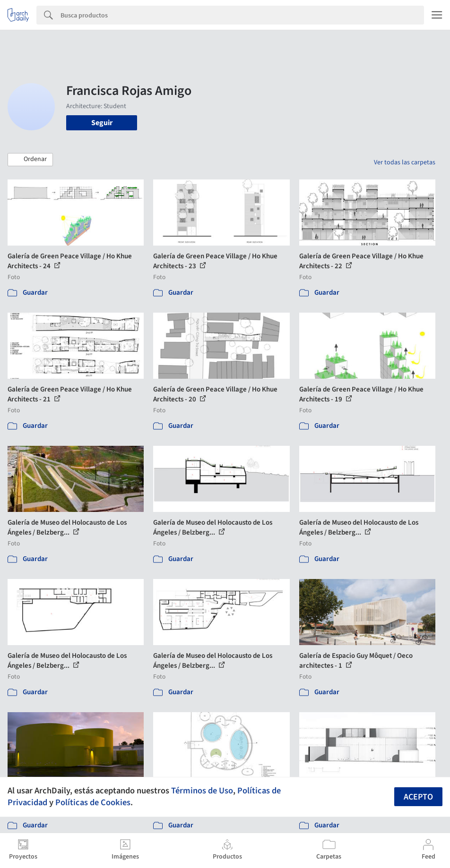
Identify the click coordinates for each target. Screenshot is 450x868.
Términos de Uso (202, 791)
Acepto (418, 797)
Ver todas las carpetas (405, 162)
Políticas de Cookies (93, 802)
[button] (30, 160)
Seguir (102, 123)
